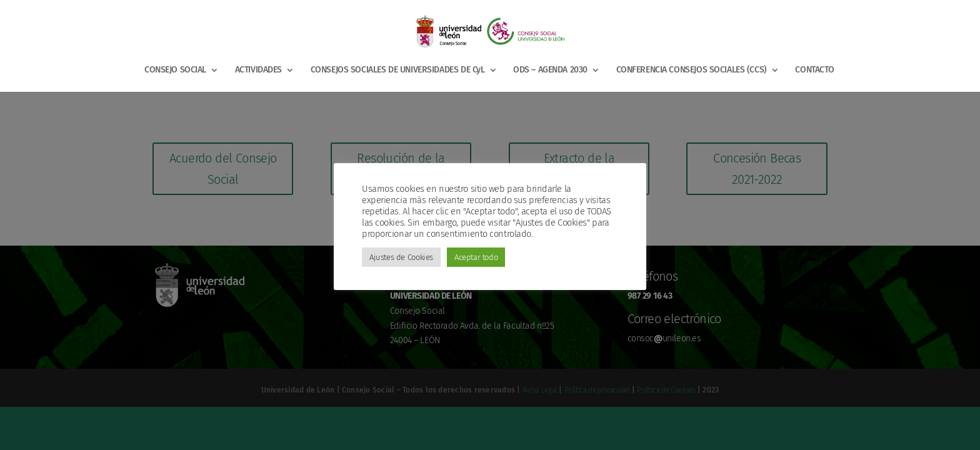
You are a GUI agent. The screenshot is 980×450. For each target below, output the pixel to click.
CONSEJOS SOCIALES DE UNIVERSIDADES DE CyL (398, 70)
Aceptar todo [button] (476, 257)
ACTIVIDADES (258, 70)
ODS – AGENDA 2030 (550, 70)
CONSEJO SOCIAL (175, 70)
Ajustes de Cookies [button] (401, 257)
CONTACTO (815, 70)
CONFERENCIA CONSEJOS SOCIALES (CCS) (692, 70)
